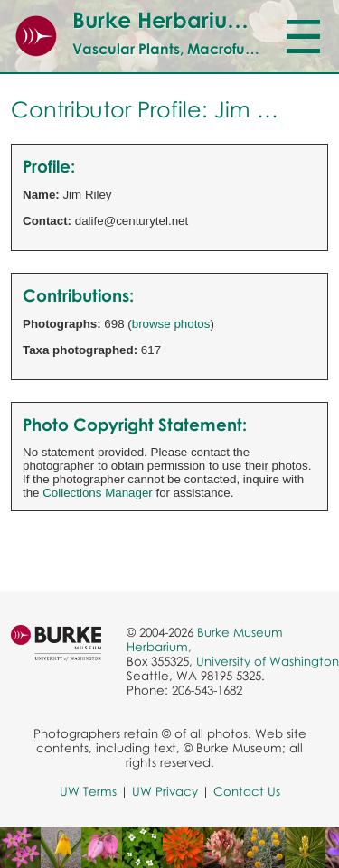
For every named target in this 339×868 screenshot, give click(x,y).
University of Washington (268, 661)
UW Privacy (165, 791)
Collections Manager (98, 493)
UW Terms (88, 791)
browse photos (171, 324)
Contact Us (247, 791)
